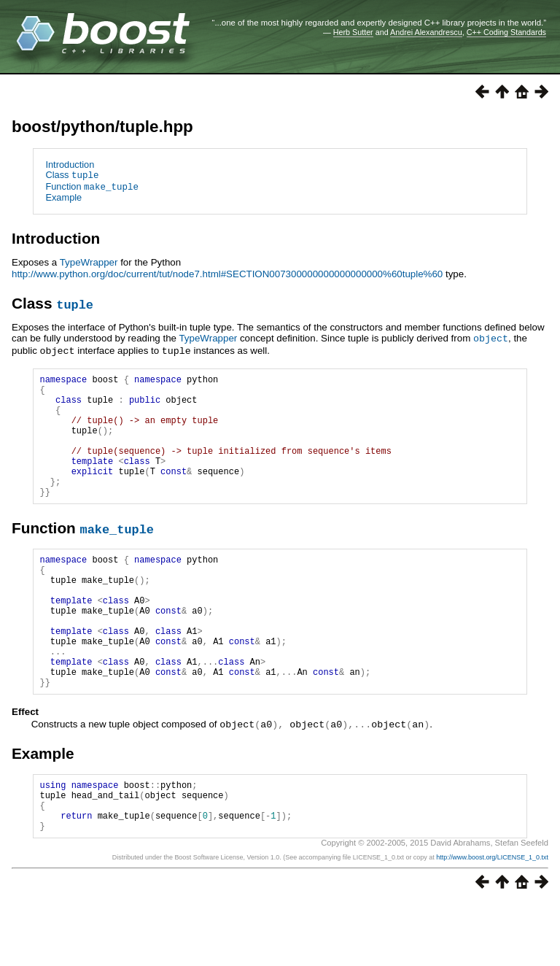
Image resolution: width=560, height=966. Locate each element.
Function (92, 186)
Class (72, 175)
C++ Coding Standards (506, 32)
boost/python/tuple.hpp (102, 127)
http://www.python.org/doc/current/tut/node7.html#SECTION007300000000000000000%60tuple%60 (227, 273)
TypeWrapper (89, 262)
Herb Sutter (353, 32)
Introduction (70, 165)
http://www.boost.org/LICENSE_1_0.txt (492, 919)
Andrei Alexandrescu (426, 32)
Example (63, 197)
